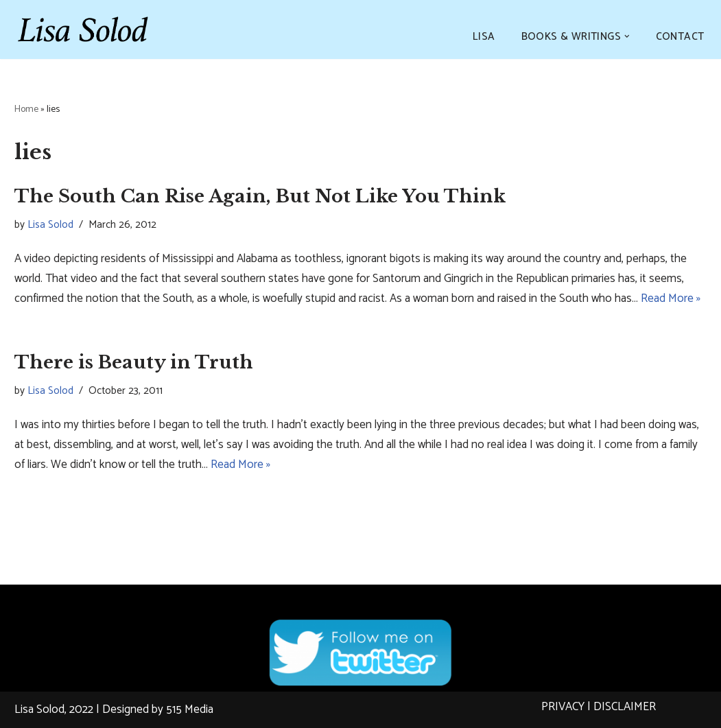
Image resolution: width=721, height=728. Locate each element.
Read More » (671, 298)
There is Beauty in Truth (134, 362)
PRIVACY (563, 707)
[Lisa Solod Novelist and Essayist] (83, 30)
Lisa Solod (50, 225)
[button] (627, 36)
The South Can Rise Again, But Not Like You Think (260, 196)
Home (26, 109)
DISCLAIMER (625, 707)
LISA (484, 37)
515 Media (190, 709)
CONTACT (680, 37)
